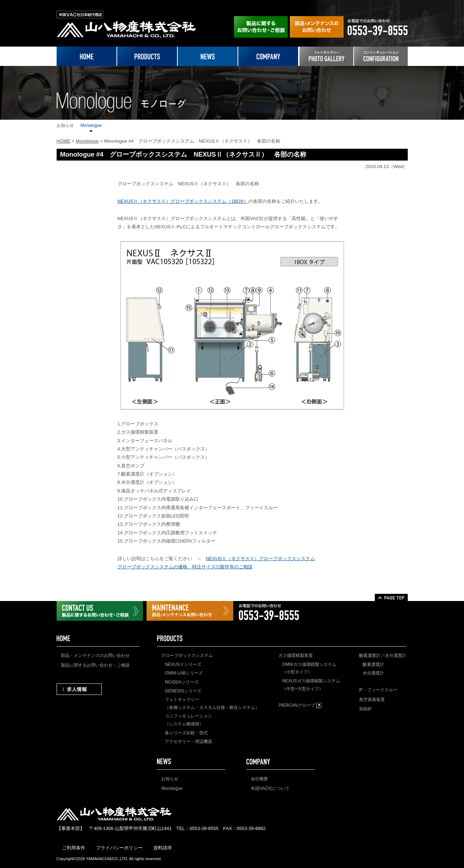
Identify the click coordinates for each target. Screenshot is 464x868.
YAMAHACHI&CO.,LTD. (107, 859)
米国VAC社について (270, 788)
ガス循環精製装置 (296, 655)
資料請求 (163, 848)
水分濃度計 (373, 673)
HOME (64, 141)
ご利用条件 (74, 848)
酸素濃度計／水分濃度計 (383, 655)
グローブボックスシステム (187, 655)
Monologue (91, 125)
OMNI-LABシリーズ (184, 673)
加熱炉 (365, 709)
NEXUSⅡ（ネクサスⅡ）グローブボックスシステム (261, 559)
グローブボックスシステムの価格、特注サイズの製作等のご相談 (185, 567)
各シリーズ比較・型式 (186, 733)
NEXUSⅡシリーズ (183, 664)
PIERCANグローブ (300, 705)
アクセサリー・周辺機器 (188, 741)
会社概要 (259, 779)
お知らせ (65, 125)
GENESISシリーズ (183, 691)
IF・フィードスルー (378, 690)
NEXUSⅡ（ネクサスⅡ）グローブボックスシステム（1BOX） (183, 201)
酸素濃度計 (373, 664)
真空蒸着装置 (372, 700)
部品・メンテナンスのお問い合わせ (95, 655)
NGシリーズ (181, 682)
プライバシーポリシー (119, 848)
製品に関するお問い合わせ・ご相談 (95, 665)
